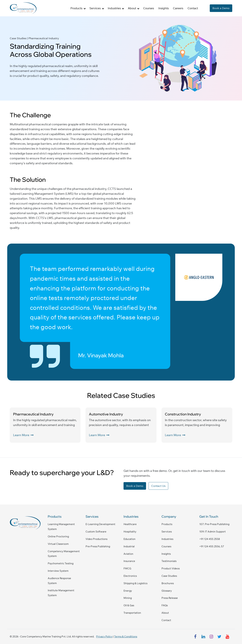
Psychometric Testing (61, 563)
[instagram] (211, 637)
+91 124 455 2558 (210, 539)
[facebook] (195, 637)
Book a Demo (221, 8)
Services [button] (95, 8)
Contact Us (158, 486)
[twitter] (219, 637)
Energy (128, 591)
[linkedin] (203, 637)
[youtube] (228, 637)
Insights (164, 8)
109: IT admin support (213, 532)
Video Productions (96, 539)
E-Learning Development (100, 524)
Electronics (130, 576)
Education (129, 539)
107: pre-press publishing (214, 524)
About (165, 613)
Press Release (170, 598)
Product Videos (171, 568)
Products (167, 524)
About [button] (132, 8)
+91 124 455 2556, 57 (212, 546)
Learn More (23, 435)
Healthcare (130, 524)
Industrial (129, 546)
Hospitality (130, 532)
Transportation (132, 613)
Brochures (168, 583)
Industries (167, 539)
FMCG (127, 568)
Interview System (58, 571)
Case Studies (169, 576)
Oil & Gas (129, 605)
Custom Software (96, 532)
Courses (149, 8)
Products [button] (76, 8)
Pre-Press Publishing (98, 546)
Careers (178, 8)
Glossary (167, 591)
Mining (128, 598)
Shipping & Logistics (135, 583)
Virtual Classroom (58, 544)
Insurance (129, 561)
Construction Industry (183, 414)
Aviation (128, 554)
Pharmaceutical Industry (33, 414)
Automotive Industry (106, 414)
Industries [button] (114, 8)
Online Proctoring (58, 536)
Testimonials (169, 561)
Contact (193, 8)
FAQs (165, 605)
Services (167, 532)
